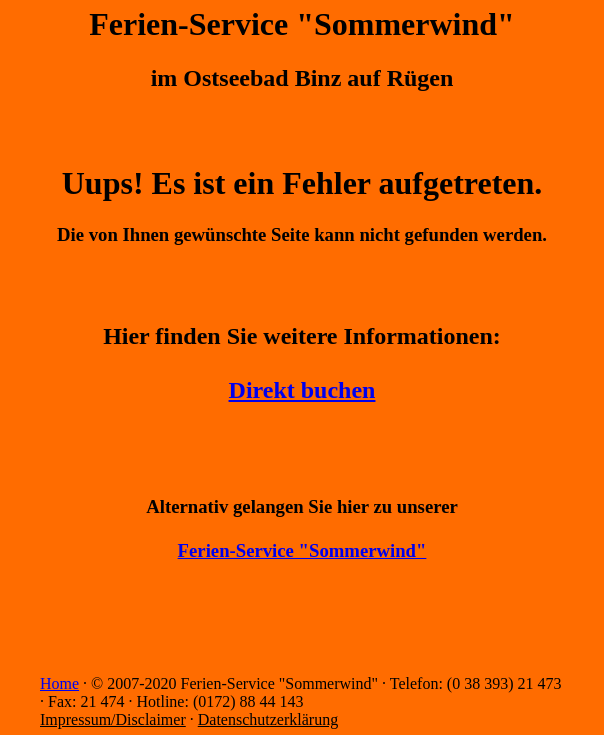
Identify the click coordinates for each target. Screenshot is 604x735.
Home (59, 683)
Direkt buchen (302, 390)
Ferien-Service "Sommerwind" (302, 550)
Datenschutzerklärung (268, 719)
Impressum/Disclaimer (113, 719)
